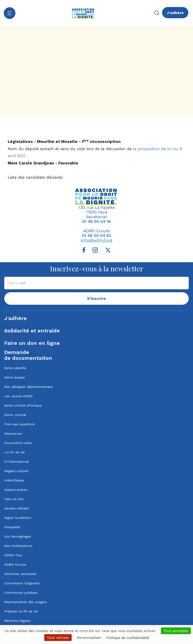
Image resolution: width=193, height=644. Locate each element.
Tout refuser (58, 638)
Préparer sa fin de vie (21, 611)
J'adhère (175, 13)
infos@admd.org (96, 240)
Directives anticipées (20, 574)
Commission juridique (21, 593)
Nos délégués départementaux (28, 387)
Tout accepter (176, 631)
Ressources (13, 433)
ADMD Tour (13, 555)
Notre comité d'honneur (23, 405)
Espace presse (16, 490)
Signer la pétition (18, 518)
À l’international (17, 462)
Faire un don (14, 499)
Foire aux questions (20, 424)
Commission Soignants (22, 583)
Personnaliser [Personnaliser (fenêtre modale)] (89, 638)
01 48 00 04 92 (97, 236)
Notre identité (15, 368)
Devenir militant (17, 508)
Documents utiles (18, 443)
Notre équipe (15, 377)
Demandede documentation (28, 355)
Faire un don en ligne (32, 343)
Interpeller (12, 527)
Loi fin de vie (15, 452)
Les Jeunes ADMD (18, 396)
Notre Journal (15, 415)
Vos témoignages (18, 536)
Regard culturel (16, 471)
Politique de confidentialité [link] (128, 638)
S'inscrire (96, 298)
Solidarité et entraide (32, 331)
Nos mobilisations (18, 546)
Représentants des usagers (26, 602)
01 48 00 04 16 (96, 222)
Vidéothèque (14, 480)
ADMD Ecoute (15, 564)
